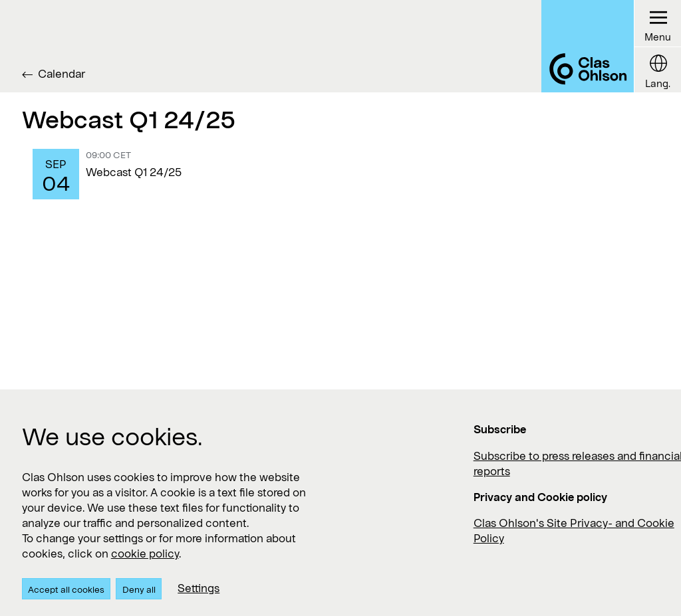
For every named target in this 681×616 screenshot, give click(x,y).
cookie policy (145, 553)
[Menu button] (657, 24)
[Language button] (657, 70)
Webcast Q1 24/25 (134, 172)
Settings (199, 588)
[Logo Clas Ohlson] (588, 46)
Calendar (62, 73)
